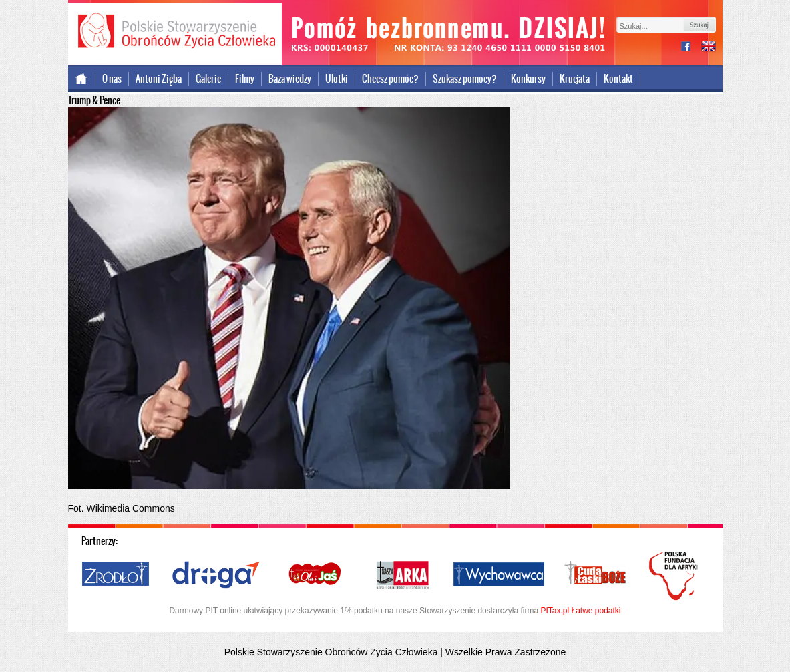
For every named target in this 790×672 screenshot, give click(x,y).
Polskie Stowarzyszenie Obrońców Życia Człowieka (175, 32)
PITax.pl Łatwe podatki (580, 611)
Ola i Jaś (316, 575)
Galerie (208, 79)
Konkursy (528, 79)
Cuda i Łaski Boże (596, 575)
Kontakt (618, 79)
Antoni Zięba (159, 79)
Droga (216, 575)
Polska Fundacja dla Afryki (675, 576)
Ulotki (337, 79)
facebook (691, 48)
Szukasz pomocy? (465, 79)
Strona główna (82, 79)
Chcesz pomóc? (390, 79)
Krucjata (575, 79)
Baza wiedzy (290, 79)
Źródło (116, 575)
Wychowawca (499, 575)
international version (709, 48)
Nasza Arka (402, 575)
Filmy (245, 79)
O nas (112, 79)
